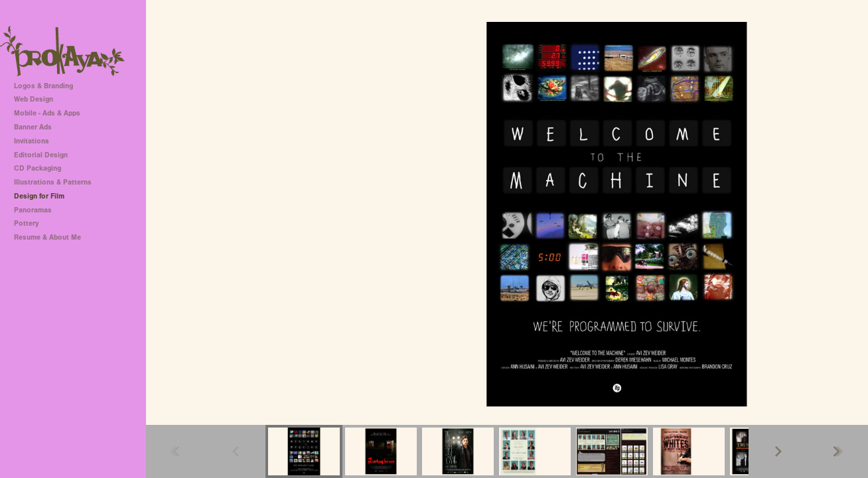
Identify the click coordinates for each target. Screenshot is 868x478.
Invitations (32, 141)
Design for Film (39, 196)
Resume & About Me (47, 237)
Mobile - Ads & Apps (47, 113)
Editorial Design (41, 155)
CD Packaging (37, 168)
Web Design (34, 99)
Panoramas (33, 210)
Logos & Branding (43, 86)
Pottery (26, 223)
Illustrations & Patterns (53, 182)
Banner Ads (33, 127)
